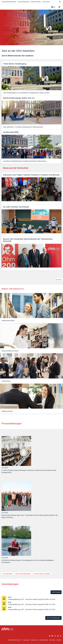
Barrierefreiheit (43, 640)
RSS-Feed (56, 592)
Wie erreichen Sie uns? (15, 640)
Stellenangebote (23, 2)
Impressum (26, 640)
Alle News (58, 280)
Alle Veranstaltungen (53, 618)
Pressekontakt (7, 574)
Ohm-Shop (52, 640)
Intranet (59, 640)
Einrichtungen (36, 2)
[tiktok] (55, 636)
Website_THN (4, 7)
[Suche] (60, 2)
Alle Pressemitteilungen (23, 574)
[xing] (60, 636)
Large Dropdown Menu (8, 629)
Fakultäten (46, 2)
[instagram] (52, 636)
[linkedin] (50, 636)
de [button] (53, 7)
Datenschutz (34, 640)
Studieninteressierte (9, 2)
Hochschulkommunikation (42, 574)
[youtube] (58, 636)
